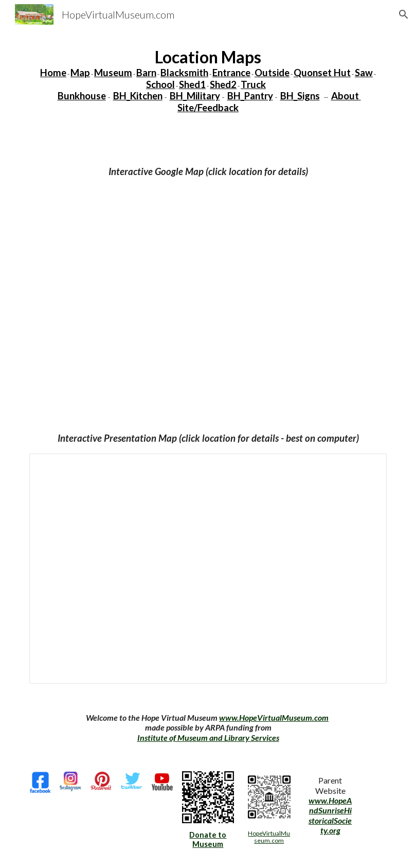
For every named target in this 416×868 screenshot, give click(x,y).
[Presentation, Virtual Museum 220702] (208, 569)
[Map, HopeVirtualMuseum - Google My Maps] (208, 291)
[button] (404, 14)
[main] (208, 80)
